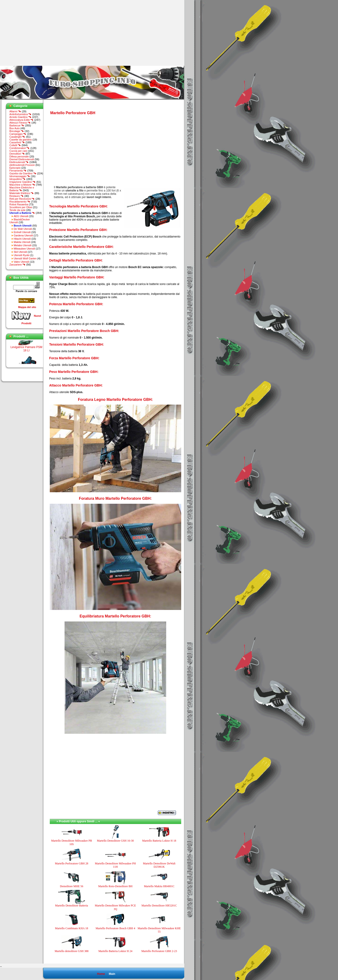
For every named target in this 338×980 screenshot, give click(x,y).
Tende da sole (17, 210)
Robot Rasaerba (19, 204)
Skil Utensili (20, 252)
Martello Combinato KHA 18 (71, 928)
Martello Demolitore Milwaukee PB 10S (72, 842)
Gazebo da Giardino (23, 173)
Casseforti (17, 142)
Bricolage (17, 131)
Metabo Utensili (23, 245)
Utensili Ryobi (21, 255)
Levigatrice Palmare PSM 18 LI (26, 351)
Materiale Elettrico (22, 193)
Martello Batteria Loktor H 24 (115, 951)
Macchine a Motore (22, 185)
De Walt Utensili (23, 229)
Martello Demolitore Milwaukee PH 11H (115, 865)
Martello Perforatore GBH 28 (72, 863)
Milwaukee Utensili (24, 249)
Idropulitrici (17, 179)
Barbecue (17, 125)
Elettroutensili (19, 162)
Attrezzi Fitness (20, 123)
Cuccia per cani (18, 151)
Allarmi (15, 111)
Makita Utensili (22, 242)
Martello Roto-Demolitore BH (115, 886)
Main (112, 974)
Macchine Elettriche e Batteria (22, 189)
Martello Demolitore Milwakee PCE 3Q (115, 907)
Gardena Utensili (23, 235)
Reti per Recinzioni (22, 199)
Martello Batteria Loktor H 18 (159, 841)
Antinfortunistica (20, 114)
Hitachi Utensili (22, 239)
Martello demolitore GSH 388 (72, 951)
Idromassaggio (20, 176)
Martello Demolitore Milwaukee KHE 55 (159, 930)
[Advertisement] (39, 33)
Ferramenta (18, 171)
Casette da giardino (21, 140)
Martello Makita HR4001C (159, 886)
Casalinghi (17, 137)
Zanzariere (17, 265)
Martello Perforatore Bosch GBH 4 (115, 928)
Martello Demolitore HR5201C (159, 906)
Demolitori (17, 154)
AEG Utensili (21, 216)
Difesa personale (19, 156)
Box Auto (15, 128)
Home (101, 974)
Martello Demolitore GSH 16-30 (115, 841)
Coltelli (15, 145)
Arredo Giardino (20, 117)
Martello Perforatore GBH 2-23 (159, 951)
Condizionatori (19, 148)
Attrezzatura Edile (21, 120)
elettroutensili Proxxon (22, 165)
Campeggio (18, 134)
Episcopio (15, 168)
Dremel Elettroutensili (22, 159)
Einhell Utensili (22, 232)
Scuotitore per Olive (21, 207)
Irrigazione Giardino (23, 182)
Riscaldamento (20, 202)
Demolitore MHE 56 (71, 886)
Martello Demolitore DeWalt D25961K (159, 865)
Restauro (17, 196)
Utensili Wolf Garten (25, 258)
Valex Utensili (21, 262)
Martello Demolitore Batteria (72, 906)
